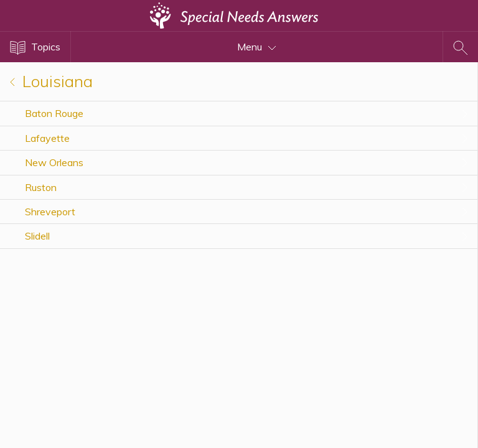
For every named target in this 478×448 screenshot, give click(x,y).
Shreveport (50, 212)
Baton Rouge (54, 113)
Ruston (41, 187)
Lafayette (47, 138)
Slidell (37, 236)
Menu (257, 47)
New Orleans (54, 162)
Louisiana (51, 81)
